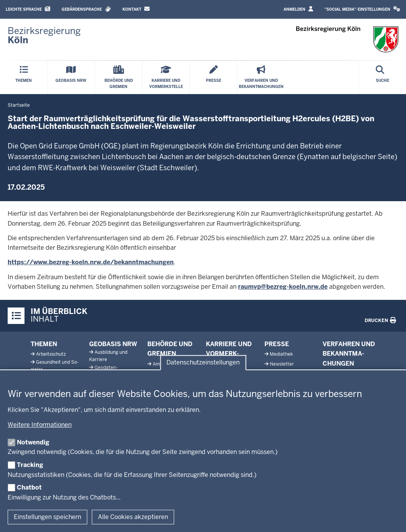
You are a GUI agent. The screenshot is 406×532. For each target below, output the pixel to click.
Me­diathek (281, 354)
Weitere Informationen (40, 425)
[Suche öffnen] (382, 77)
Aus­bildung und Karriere (108, 356)
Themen (44, 344)
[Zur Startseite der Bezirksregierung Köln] (44, 36)
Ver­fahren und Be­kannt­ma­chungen (349, 354)
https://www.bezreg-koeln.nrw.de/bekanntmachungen (91, 262)
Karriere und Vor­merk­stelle (229, 354)
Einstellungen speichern (47, 517)
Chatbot (29, 487)
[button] (362, 9)
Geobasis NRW (113, 344)
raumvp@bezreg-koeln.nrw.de (283, 287)
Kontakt (136, 9)
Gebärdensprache (86, 9)
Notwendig (33, 442)
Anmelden (298, 9)
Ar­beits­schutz (51, 354)
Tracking (30, 465)
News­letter (282, 364)
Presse (277, 344)
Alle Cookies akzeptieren (133, 517)
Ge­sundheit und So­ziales (55, 366)
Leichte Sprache (28, 9)
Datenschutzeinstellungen (203, 362)
